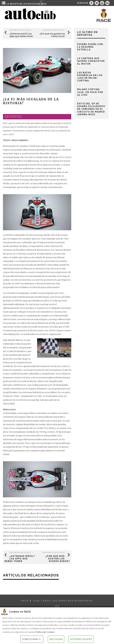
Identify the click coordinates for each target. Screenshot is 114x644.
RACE (44, 4)
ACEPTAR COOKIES (81, 639)
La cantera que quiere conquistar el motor (91, 61)
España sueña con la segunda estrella (90, 47)
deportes (13, 117)
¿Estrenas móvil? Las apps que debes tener (21, 35)
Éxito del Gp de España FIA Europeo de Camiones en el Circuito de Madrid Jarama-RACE (91, 109)
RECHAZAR (56, 639)
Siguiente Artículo (54, 30)
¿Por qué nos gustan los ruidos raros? (52, 35)
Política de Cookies (45, 632)
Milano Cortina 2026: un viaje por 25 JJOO (90, 92)
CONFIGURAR (32, 639)
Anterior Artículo (20, 30)
